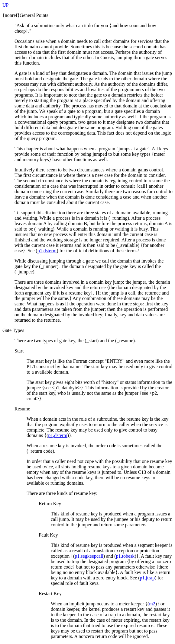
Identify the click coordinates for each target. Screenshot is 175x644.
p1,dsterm (47, 251)
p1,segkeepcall (89, 556)
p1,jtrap (147, 578)
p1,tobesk (125, 556)
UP (5, 5)
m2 (152, 604)
